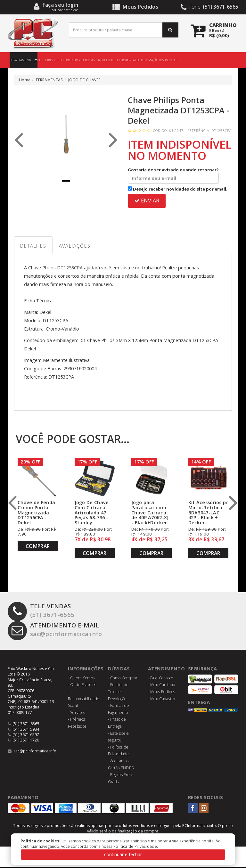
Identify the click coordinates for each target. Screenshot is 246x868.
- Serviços (77, 713)
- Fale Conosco (161, 679)
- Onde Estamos (82, 686)
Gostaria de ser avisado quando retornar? (173, 175)
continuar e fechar (123, 854)
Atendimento (166, 669)
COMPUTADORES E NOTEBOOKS (94, 60)
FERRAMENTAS (49, 80)
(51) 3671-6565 (41, 612)
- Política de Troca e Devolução (118, 692)
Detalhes (34, 246)
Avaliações (78, 246)
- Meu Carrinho (162, 686)
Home (25, 80)
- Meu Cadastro (162, 699)
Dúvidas (119, 669)
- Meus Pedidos (162, 692)
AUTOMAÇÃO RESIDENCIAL (159, 60)
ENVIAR (147, 201)
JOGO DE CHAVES (84, 80)
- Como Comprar (123, 679)
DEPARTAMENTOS (24, 60)
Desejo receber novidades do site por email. (178, 189)
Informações (86, 669)
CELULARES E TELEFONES (55, 60)
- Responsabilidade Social (84, 699)
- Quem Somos (81, 679)
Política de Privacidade (135, 846)
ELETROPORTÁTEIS (128, 60)
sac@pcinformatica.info (57, 631)
